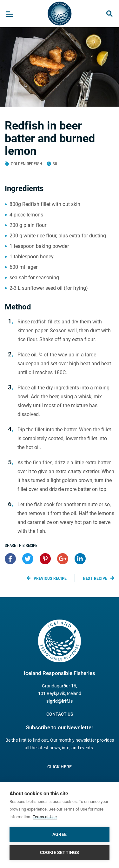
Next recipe (95, 578)
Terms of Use (45, 817)
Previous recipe (50, 578)
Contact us (60, 714)
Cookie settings (60, 852)
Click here (60, 767)
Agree (60, 834)
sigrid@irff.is (60, 701)
